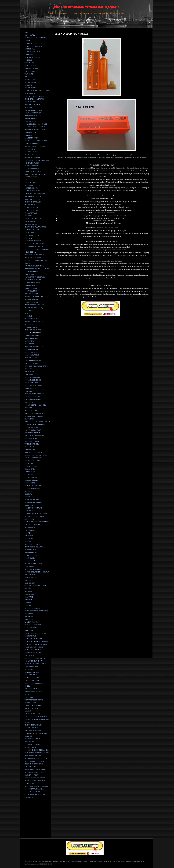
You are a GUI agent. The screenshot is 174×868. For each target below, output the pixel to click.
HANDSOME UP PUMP (32, 500)
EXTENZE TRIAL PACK (32, 52)
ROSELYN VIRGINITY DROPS (35, 436)
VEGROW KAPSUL (31, 466)
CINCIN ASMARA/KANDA (33, 400)
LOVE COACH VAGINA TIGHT (34, 255)
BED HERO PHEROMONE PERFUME (37, 249)
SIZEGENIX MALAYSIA (32, 714)
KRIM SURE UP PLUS (32, 355)
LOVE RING (28, 408)
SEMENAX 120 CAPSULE (33, 57)
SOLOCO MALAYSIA (31, 675)
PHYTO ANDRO (30, 483)
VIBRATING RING (30, 102)
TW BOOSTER (29, 742)
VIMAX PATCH (29, 74)
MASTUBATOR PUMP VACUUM (35, 227)
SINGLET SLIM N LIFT (32, 363)
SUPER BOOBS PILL (31, 183)
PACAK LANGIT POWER (33, 113)
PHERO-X (28, 605)
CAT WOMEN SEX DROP (33, 280)
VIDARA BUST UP (31, 697)
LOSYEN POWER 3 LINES (33, 564)
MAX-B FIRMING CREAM (33, 258)
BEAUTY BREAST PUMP (33, 430)
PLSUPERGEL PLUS (31, 188)
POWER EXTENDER (31, 68)
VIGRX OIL (28, 603)
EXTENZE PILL (30, 49)
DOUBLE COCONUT (31, 288)
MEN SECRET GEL (31, 119)
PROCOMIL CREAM (31, 327)
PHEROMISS (29, 311)
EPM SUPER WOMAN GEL (34, 678)
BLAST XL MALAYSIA (32, 681)
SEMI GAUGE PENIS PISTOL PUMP (37, 522)
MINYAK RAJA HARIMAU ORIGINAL (36, 786)
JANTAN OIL (29, 591)
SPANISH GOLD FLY (31, 285)
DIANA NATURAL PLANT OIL (34, 266)
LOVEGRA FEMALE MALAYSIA (35, 781)
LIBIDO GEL (29, 77)
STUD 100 (28, 580)
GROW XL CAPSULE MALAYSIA (35, 174)
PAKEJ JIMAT (29, 630)
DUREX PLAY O (30, 402)
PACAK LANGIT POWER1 (33, 458)
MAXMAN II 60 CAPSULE (33, 196)
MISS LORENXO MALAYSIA (34, 772)
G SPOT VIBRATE (31, 344)
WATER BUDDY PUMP (32, 525)
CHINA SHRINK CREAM (33, 433)
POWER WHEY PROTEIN (33, 692)
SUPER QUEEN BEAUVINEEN (35, 658)
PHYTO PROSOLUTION (33, 461)
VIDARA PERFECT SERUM (34, 700)
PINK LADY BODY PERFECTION (35, 633)
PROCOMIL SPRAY (31, 177)
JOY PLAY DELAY (30, 155)
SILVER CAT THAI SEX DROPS (35, 277)
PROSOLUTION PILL (31, 43)
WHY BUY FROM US (31, 622)
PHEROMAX (29, 614)
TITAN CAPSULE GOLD (32, 739)
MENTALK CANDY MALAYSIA (34, 764)
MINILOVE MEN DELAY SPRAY (35, 322)
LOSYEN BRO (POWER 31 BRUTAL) (37, 572)
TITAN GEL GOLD (30, 747)
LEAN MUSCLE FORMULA (33, 452)
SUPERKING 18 (30, 149)
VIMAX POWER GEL (31, 272)
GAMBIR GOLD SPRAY (32, 157)
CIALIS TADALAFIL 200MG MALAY (36, 795)
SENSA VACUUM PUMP (33, 333)
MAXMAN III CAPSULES (33, 202)
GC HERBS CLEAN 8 (32, 689)
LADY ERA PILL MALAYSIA (34, 731)
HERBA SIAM (29, 669)
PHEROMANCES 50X (32, 235)
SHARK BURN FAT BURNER (34, 683)
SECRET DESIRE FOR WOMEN (35, 405)
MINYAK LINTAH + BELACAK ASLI (36, 761)
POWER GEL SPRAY (31, 302)
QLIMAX (27, 313)
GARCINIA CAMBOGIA (32, 230)
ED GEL (27, 686)
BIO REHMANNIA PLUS (32, 489)
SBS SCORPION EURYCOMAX (35, 127)
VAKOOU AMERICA (31, 450)
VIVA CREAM (29, 374)
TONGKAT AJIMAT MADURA (34, 416)
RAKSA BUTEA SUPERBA (33, 386)
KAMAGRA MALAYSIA (32, 672)
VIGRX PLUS (29, 55)
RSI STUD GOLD (30, 121)
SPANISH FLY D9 (30, 132)
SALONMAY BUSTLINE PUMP (35, 425)
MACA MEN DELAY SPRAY (34, 330)
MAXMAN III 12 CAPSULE (33, 199)
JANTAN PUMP (30, 519)
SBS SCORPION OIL (31, 152)
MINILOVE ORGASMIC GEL (34, 297)
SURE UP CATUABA (31, 352)
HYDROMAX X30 (30, 88)
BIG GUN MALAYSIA (31, 667)
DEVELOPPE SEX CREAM (33, 241)
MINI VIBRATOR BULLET (33, 105)
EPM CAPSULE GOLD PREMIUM (36, 644)
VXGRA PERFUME (31, 213)
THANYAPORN (29, 419)
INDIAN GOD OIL (30, 252)
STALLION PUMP (30, 511)
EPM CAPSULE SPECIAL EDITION (36, 642)
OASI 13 (27, 263)
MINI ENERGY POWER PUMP (35, 99)
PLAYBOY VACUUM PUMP (33, 508)
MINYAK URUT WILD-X (32, 544)
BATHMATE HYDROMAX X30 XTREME (37, 91)
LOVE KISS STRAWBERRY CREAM (36, 366)
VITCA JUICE (29, 464)
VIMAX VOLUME (30, 71)
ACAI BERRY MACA (31, 138)
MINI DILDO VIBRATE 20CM (34, 347)
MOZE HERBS (29, 324)
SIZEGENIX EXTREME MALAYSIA (36, 717)
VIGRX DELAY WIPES (32, 336)
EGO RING (28, 391)
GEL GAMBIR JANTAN (32, 163)
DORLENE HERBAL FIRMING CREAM (37, 422)
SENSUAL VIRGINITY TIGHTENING (36, 260)
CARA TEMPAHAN (31, 628)
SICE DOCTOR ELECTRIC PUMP (36, 514)
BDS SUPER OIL (30, 233)
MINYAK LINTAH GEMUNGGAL (35, 547)
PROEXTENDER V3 (31, 210)
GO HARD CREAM (31, 224)
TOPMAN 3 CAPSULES (32, 299)
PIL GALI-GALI (29, 475)
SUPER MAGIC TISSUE (32, 377)
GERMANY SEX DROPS (33, 283)
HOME (27, 32)
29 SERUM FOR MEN (32, 319)
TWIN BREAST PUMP (32, 358)
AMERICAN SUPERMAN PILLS (35, 194)
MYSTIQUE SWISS (31, 411)
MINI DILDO (28, 107)
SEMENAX (28, 60)
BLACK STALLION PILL (32, 191)
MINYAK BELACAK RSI (32, 185)
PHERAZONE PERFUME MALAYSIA (37, 160)
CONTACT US (29, 619)
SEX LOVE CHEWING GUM (34, 661)
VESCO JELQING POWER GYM (35, 586)
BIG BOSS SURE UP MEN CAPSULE (37, 719)
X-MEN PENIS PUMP (32, 144)
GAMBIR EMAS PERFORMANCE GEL (37, 146)
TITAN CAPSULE (30, 722)
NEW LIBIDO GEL (30, 80)
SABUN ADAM (29, 341)
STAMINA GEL (29, 594)
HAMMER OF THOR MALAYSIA (35, 650)
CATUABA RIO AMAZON (33, 486)
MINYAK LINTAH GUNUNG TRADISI (36, 758)
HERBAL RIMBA (30, 469)
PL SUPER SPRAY (31, 555)
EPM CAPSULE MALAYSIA (33, 46)
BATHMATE (28, 85)
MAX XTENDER (30, 583)
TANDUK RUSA (30, 472)
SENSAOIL (28, 541)
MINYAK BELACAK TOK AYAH (34, 305)
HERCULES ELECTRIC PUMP (35, 516)
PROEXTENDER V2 (31, 208)
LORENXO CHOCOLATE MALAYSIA (36, 750)
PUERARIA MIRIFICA (32, 383)
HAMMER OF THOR (31, 775)
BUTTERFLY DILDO (31, 349)
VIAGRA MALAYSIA (31, 767)
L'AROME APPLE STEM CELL (34, 247)
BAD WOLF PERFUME (32, 745)
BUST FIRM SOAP (31, 438)
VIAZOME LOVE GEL (32, 444)
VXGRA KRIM (29, 566)
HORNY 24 (28, 736)
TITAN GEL (28, 694)
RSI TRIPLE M (29, 216)
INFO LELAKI (29, 617)
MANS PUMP (29, 505)
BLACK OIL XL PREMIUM (33, 171)
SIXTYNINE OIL (30, 655)
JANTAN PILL (29, 491)
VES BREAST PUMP (31, 427)
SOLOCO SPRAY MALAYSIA (34, 789)
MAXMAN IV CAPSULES (33, 205)
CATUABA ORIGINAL (32, 480)
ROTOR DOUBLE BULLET (33, 110)
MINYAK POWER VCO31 (33, 569)
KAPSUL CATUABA (31, 477)
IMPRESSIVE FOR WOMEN (34, 413)
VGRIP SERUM (30, 221)
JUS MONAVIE (29, 372)
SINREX (27, 41)
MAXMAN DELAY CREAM (33, 725)
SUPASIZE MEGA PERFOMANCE (36, 124)
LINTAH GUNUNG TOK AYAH (34, 394)
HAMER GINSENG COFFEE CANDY (37, 753)
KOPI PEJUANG (30, 797)
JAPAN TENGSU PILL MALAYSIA (35, 770)
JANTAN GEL (29, 589)
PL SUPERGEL (30, 558)
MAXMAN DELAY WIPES (33, 338)
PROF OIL (28, 533)
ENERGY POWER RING (33, 397)
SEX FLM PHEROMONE (33, 792)
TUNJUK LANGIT (30, 82)
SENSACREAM (30, 561)
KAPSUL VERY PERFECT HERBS (36, 455)
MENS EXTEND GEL (31, 553)
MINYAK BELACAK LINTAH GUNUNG (37, 269)
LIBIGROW (28, 494)
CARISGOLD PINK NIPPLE (33, 441)
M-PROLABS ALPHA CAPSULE (35, 130)
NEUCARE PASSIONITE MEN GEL (36, 664)
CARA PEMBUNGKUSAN (33, 625)
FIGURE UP (28, 369)
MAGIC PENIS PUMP (32, 708)
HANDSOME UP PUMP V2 (33, 502)
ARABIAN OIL (29, 539)
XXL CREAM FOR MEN (32, 728)
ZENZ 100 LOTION (31, 575)
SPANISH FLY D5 (30, 135)
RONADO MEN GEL (31, 600)
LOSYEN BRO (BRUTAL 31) (34, 308)
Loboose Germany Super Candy (35, 778)
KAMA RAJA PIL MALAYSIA (34, 639)
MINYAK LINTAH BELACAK (34, 116)
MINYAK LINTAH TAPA (32, 528)
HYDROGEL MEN (30, 703)
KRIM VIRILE (29, 597)
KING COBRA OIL (30, 530)
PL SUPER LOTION (31, 291)
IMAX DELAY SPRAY (31, 578)
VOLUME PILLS (30, 63)
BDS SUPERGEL (30, 180)
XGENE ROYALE (30, 636)
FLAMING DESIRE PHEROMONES (36, 611)
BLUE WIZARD (29, 274)
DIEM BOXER (29, 447)
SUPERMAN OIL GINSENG (34, 380)
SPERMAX (28, 316)
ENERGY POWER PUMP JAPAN (35, 96)
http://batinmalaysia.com (46, 861)
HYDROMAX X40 (30, 94)
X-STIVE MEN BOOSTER (33, 653)
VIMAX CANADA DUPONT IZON (35, 38)
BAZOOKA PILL (30, 35)
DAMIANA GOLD (30, 550)
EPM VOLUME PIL (31, 783)
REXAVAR (28, 711)
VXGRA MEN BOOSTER (33, 219)
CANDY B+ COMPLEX (32, 166)
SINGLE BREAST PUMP (33, 361)
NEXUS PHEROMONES (32, 608)
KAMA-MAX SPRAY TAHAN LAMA (36, 733)
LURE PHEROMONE (31, 294)
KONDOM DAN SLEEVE (33, 388)
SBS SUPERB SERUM (32, 169)
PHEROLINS (29, 497)
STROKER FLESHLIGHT (33, 706)
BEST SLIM (28, 238)
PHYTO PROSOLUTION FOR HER (36, 141)
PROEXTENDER (30, 66)
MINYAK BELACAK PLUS (33, 756)
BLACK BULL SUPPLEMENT (34, 647)
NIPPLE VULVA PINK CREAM (34, 244)
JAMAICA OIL (29, 536)
